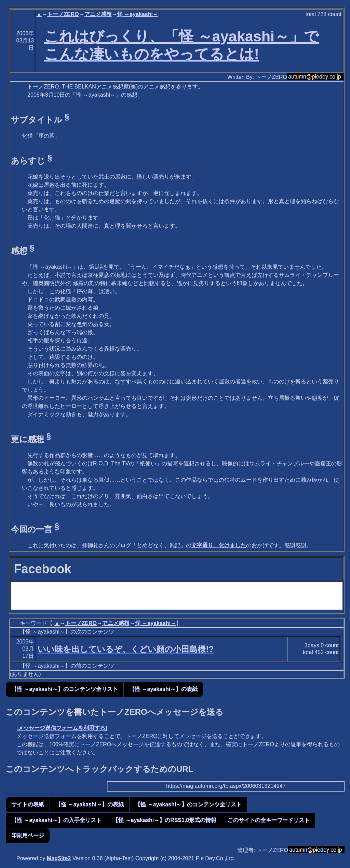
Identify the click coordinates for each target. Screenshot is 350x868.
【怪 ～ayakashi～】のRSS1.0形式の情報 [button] (165, 820)
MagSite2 (59, 858)
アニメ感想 (98, 14)
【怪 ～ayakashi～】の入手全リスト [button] (56, 820)
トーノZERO (63, 14)
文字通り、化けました (219, 545)
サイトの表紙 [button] (28, 804)
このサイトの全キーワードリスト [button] (269, 820)
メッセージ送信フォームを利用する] (62, 728)
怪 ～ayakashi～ (138, 14)
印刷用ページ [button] (28, 835)
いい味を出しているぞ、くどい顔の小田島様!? (126, 649)
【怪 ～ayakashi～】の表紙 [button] (163, 689)
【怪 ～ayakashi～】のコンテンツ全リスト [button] (65, 689)
